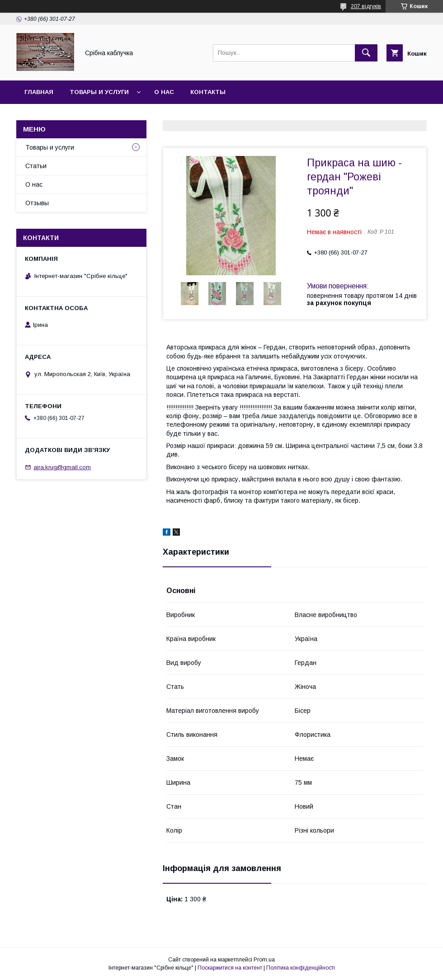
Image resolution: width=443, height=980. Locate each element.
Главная (39, 92)
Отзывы (37, 203)
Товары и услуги (99, 92)
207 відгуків (366, 6)
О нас (164, 92)
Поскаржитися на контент (230, 968)
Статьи (36, 166)
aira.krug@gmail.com (62, 467)
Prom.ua (264, 960)
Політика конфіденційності (301, 968)
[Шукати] (366, 53)
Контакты (208, 92)
